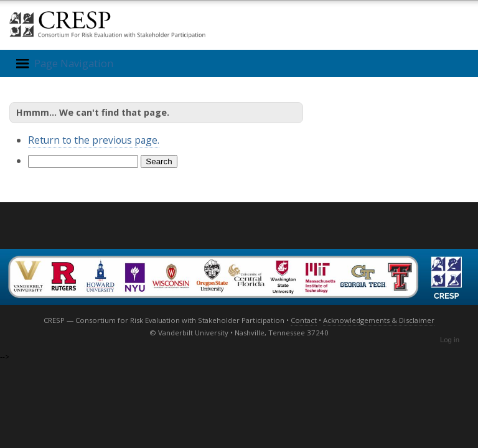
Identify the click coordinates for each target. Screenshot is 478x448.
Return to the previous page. (94, 140)
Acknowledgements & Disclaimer (379, 320)
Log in (450, 340)
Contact (304, 320)
